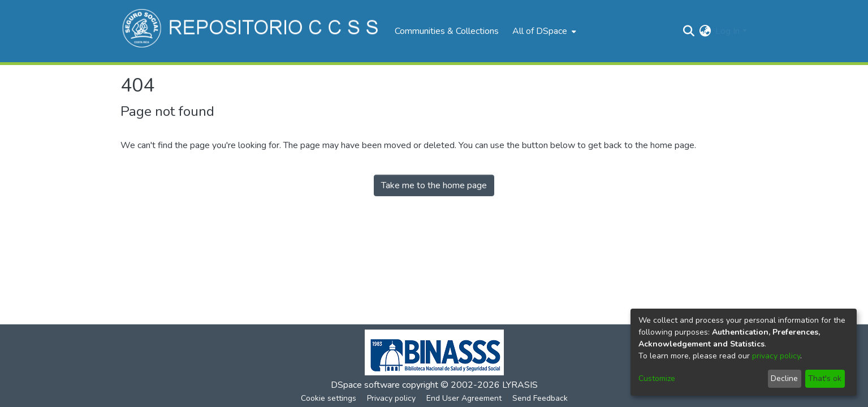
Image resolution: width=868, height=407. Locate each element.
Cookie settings (329, 398)
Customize (657, 378)
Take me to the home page (434, 185)
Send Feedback (540, 398)
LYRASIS (520, 385)
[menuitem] (543, 31)
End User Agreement (464, 398)
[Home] (252, 31)
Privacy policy (391, 398)
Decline (784, 378)
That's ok (825, 378)
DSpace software (365, 385)
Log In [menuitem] (727, 31)
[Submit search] (688, 31)
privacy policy (776, 356)
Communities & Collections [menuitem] (447, 31)
